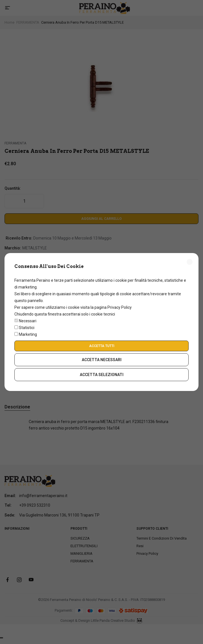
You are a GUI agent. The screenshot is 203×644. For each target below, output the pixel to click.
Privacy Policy (120, 307)
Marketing (28, 334)
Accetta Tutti (102, 346)
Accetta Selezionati (102, 375)
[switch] (16, 320)
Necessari (28, 321)
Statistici (27, 328)
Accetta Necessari (102, 360)
